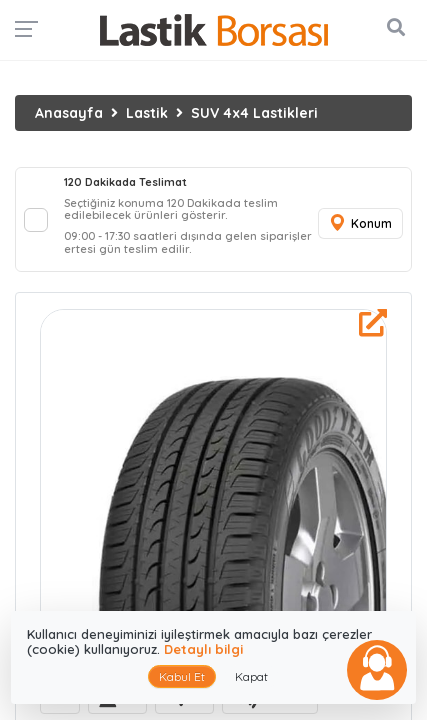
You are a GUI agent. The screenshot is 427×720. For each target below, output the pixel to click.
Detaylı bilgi (203, 649)
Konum (360, 223)
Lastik (147, 113)
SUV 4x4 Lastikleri (254, 113)
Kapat (251, 676)
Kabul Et (182, 676)
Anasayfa (69, 113)
